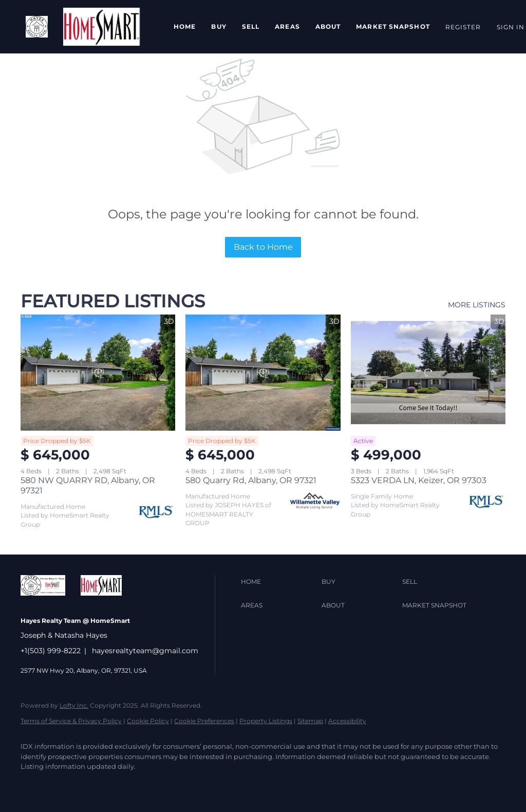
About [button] (328, 26)
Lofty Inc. (74, 705)
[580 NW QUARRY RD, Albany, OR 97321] (98, 373)
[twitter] (63, 784)
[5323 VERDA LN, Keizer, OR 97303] (428, 373)
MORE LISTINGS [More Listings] (477, 305)
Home (185, 26)
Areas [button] (287, 26)
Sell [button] (251, 26)
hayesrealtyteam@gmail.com (145, 651)
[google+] (212, 784)
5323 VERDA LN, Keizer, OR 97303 (419, 480)
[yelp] (122, 784)
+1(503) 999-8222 (51, 651)
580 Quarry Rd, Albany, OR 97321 (251, 480)
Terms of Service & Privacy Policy (71, 721)
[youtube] (182, 784)
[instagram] (152, 784)
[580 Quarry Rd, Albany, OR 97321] (263, 373)
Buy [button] (219, 26)
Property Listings (266, 721)
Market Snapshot (393, 26)
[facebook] (33, 784)
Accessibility (347, 721)
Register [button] (463, 27)
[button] (37, 27)
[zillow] (92, 784)
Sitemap (310, 721)
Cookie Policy (148, 721)
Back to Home (263, 247)
